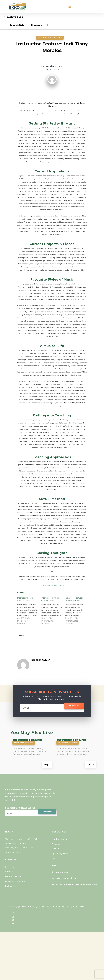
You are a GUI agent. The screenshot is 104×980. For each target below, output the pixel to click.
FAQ (54, 858)
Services (10, 867)
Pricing (56, 849)
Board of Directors (15, 881)
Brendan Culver (54, 66)
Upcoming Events (61, 853)
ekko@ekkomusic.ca (66, 878)
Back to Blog (15, 17)
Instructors (11, 886)
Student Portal (60, 839)
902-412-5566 (62, 872)
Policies (56, 844)
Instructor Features (50, 38)
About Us (10, 872)
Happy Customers (14, 876)
